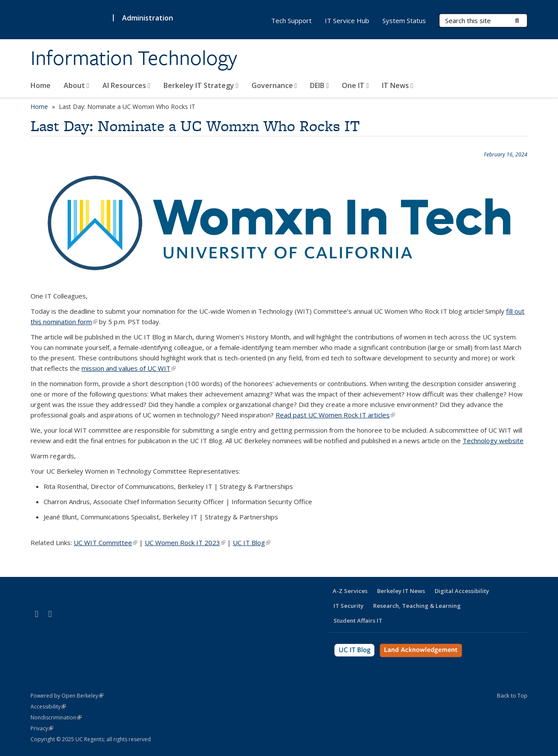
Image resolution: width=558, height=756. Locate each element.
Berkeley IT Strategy (201, 85)
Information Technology (134, 58)
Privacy (42, 728)
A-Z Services (350, 591)
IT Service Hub (347, 20)
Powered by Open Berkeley (67, 696)
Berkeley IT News (401, 591)
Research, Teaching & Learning (417, 606)
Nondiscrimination (56, 717)
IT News (398, 85)
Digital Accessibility (462, 591)
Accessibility (48, 707)
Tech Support (291, 20)
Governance (274, 85)
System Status (404, 20)
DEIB (319, 85)
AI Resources (126, 85)
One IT (355, 85)
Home (41, 85)
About (77, 85)
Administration (148, 18)
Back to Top (512, 695)
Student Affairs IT (358, 620)
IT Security (349, 606)
